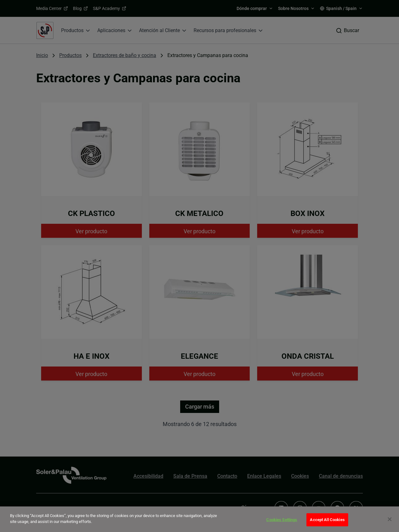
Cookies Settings (282, 520)
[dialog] (199, 519)
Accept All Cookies (327, 520)
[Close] (390, 519)
